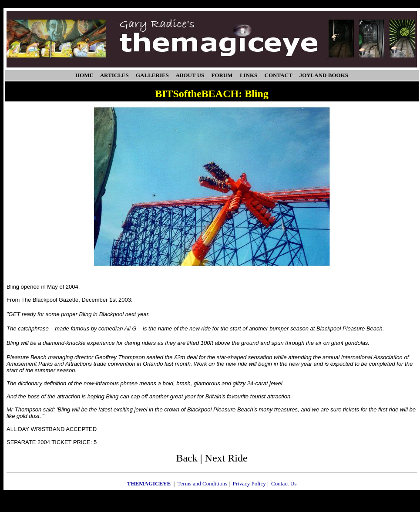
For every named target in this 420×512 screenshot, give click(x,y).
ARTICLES (114, 75)
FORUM (222, 75)
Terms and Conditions (203, 483)
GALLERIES (152, 75)
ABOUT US (190, 75)
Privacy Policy (249, 483)
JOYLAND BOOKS (324, 75)
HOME (84, 75)
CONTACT (279, 75)
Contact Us (284, 483)
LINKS (249, 75)
